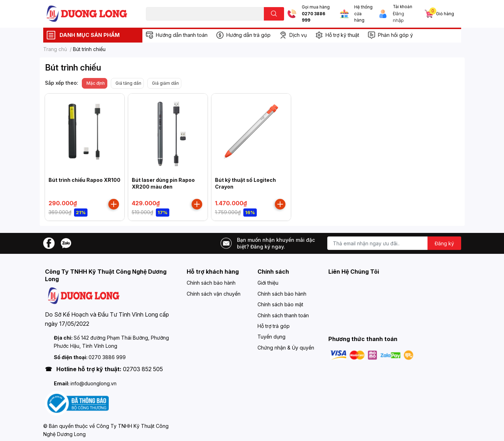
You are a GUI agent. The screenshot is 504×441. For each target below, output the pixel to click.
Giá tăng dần (128, 83)
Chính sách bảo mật (280, 304)
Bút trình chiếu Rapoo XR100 (84, 180)
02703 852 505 (143, 369)
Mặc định (96, 83)
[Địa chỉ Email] (394, 243)
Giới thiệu (268, 283)
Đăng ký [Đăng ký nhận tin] (444, 243)
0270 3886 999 (313, 17)
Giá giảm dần (165, 83)
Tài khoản (403, 7)
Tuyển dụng (271, 337)
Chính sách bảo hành (211, 283)
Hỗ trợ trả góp (274, 326)
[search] (274, 14)
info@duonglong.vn (94, 383)
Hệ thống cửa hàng (363, 14)
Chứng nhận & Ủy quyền (286, 348)
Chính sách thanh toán (283, 315)
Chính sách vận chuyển (214, 294)
